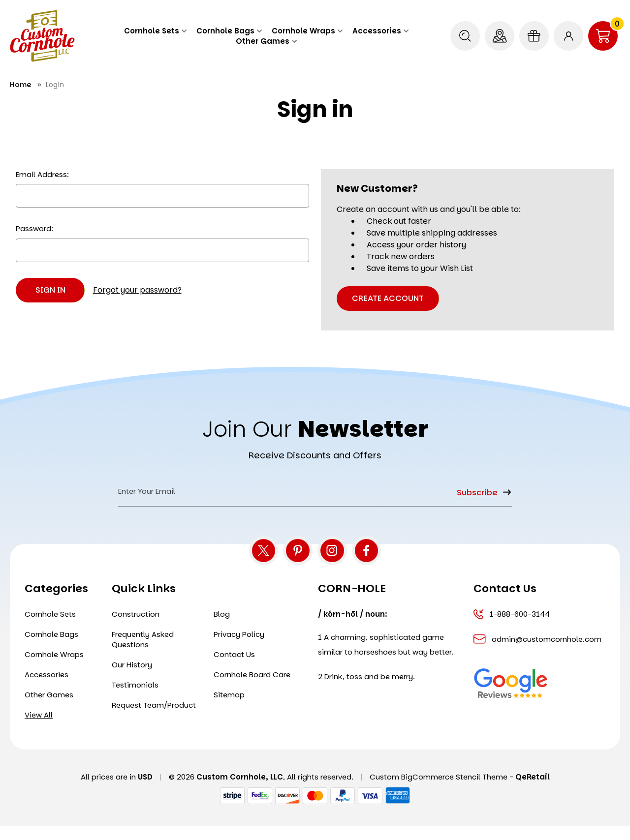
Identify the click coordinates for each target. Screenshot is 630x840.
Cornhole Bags (229, 31)
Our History (132, 678)
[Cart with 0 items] (603, 36)
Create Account (388, 298)
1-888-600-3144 (512, 628)
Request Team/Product (154, 719)
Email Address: (42, 174)
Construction (136, 628)
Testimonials (135, 699)
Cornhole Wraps (307, 31)
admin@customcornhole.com (537, 653)
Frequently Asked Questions (143, 653)
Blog (222, 628)
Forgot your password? (137, 290)
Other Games (266, 41)
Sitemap (229, 708)
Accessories (380, 31)
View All (39, 729)
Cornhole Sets (155, 31)
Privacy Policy (239, 648)
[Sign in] (568, 36)
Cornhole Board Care (252, 688)
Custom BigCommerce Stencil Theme (439, 791)
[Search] (465, 36)
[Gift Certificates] (534, 36)
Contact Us (234, 668)
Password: (34, 228)
